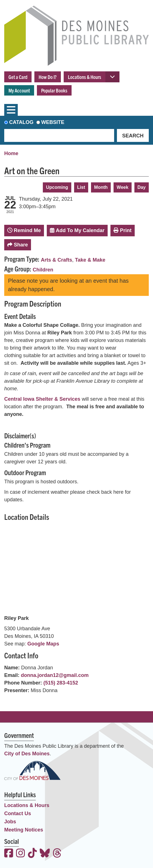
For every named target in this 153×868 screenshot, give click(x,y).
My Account (19, 90)
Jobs (10, 822)
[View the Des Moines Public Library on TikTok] (32, 854)
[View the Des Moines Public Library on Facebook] (9, 854)
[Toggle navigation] (11, 110)
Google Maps (43, 644)
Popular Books (54, 90)
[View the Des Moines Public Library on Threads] (57, 854)
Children (43, 270)
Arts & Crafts (56, 260)
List (81, 187)
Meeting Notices (24, 830)
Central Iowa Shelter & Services (42, 399)
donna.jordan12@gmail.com (55, 675)
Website (53, 122)
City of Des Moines (27, 754)
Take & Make (90, 260)
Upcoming (57, 187)
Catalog (21, 122)
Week (123, 187)
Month (101, 187)
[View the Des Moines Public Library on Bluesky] (45, 854)
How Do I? (48, 77)
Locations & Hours (85, 77)
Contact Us (18, 813)
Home (11, 153)
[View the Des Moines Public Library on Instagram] (21, 854)
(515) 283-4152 (61, 683)
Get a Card (18, 77)
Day (142, 187)
